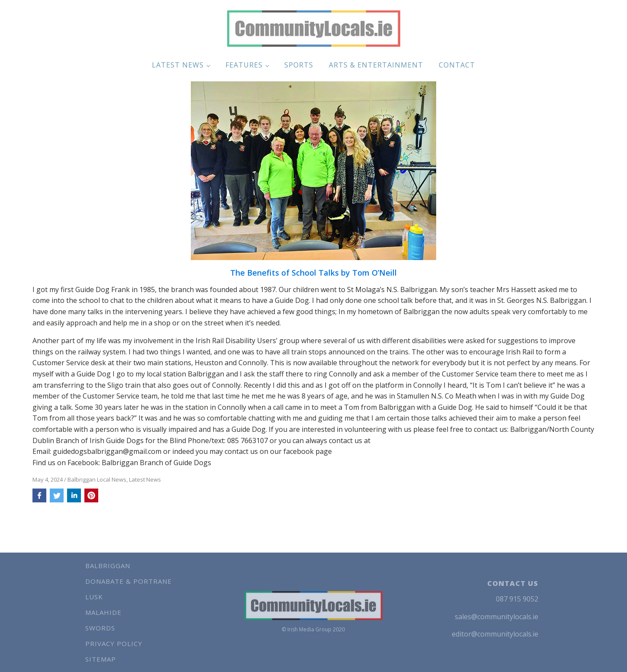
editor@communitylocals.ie (495, 634)
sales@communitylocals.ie (497, 617)
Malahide (103, 612)
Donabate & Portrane (129, 581)
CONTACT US (513, 583)
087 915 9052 (517, 599)
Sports (299, 65)
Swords (100, 628)
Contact (457, 65)
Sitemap (101, 659)
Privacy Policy (114, 643)
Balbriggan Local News (97, 479)
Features (244, 65)
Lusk (94, 597)
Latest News (178, 65)
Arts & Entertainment (376, 65)
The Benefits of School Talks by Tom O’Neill (313, 273)
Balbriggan (108, 566)
